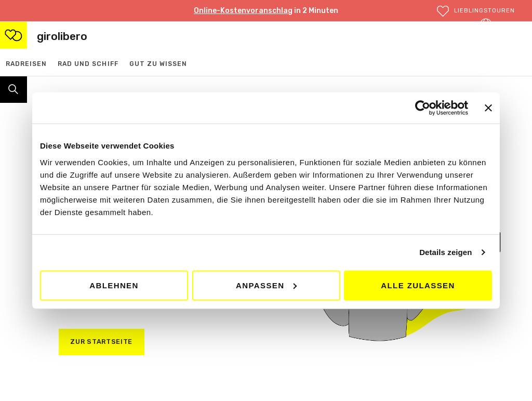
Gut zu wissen (158, 64)
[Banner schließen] (488, 108)
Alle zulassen (418, 285)
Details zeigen (445, 252)
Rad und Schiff (88, 64)
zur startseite (101, 342)
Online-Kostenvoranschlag (243, 11)
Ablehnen (114, 285)
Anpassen (266, 285)
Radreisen (26, 64)
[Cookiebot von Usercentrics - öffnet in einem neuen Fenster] (423, 108)
